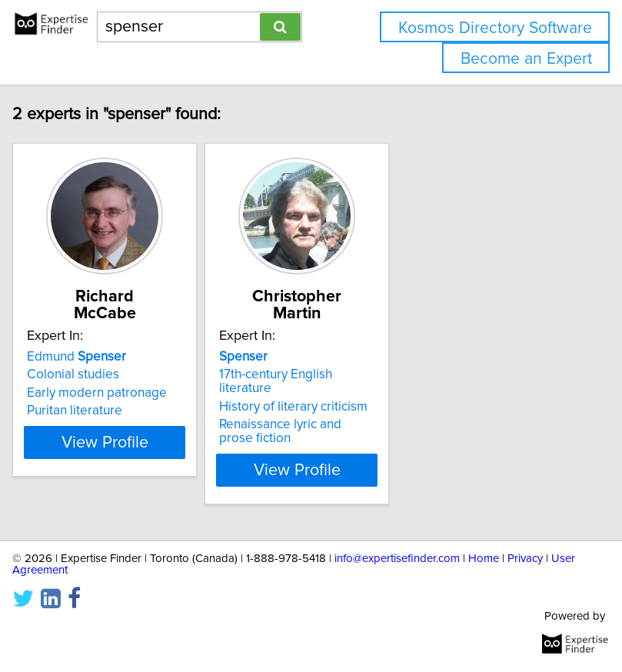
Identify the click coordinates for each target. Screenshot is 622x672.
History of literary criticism (304, 407)
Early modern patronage (108, 393)
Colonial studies (84, 374)
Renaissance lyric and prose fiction (291, 431)
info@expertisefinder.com (397, 559)
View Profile (115, 470)
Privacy (525, 559)
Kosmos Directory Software (495, 28)
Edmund (87, 357)
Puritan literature (85, 411)
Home (484, 559)
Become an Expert (526, 59)
